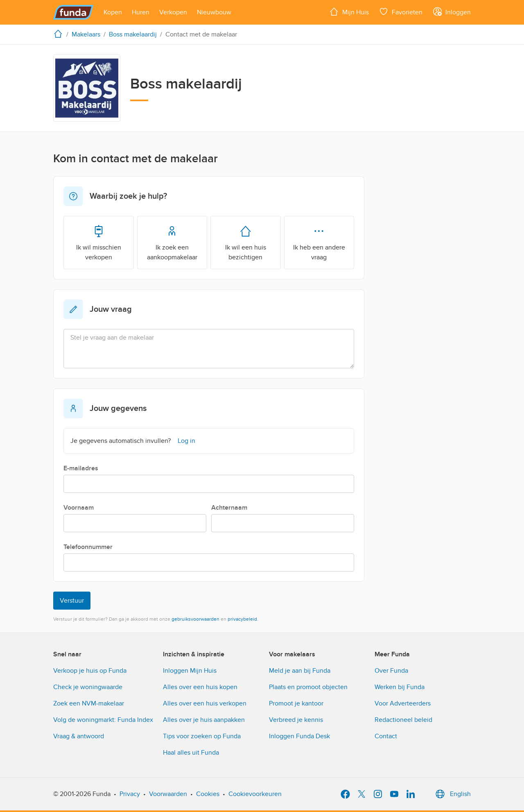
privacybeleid (242, 619)
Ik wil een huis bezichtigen (246, 242)
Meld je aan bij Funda (300, 671)
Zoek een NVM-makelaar (89, 703)
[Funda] (73, 12)
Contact (386, 736)
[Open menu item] (113, 12)
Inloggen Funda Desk (299, 736)
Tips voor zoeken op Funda (202, 736)
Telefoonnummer (88, 547)
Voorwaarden (168, 794)
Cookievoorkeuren (255, 794)
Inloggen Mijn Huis (190, 671)
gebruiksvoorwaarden (195, 619)
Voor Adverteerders (403, 703)
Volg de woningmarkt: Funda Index (103, 720)
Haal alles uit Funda (191, 753)
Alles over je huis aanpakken (204, 720)
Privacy (130, 794)
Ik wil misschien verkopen (99, 242)
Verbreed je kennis (296, 720)
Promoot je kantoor (296, 703)
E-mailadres (81, 468)
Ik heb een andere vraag (319, 242)
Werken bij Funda (400, 687)
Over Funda (391, 671)
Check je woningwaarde (88, 687)
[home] (60, 34)
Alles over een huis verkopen (205, 703)
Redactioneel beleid (403, 720)
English (452, 794)
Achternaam (229, 508)
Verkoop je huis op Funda (90, 671)
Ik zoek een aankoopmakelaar (172, 242)
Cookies (208, 794)
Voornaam (79, 508)
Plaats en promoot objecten (308, 687)
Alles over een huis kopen (200, 687)
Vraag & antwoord (79, 736)
